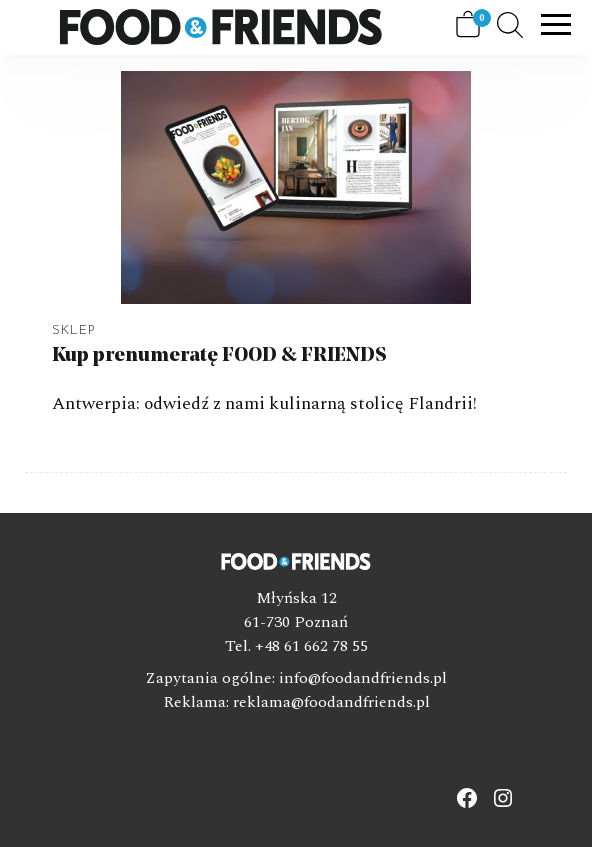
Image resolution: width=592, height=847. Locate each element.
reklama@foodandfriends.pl (331, 702)
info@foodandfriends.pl (363, 678)
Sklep (74, 330)
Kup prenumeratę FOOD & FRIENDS (219, 356)
